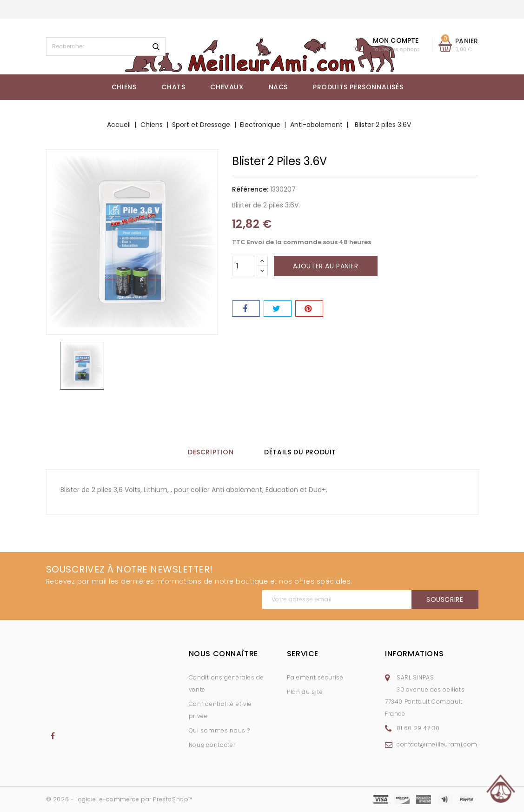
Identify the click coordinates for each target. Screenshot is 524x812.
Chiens (124, 87)
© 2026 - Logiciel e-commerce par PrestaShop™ (119, 799)
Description (208, 452)
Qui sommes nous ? (219, 730)
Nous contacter (212, 745)
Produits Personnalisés (358, 87)
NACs (278, 87)
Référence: (250, 189)
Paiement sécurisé (315, 677)
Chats (173, 87)
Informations (414, 654)
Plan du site (305, 692)
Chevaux (227, 87)
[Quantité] (243, 266)
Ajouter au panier (326, 266)
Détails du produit (303, 452)
